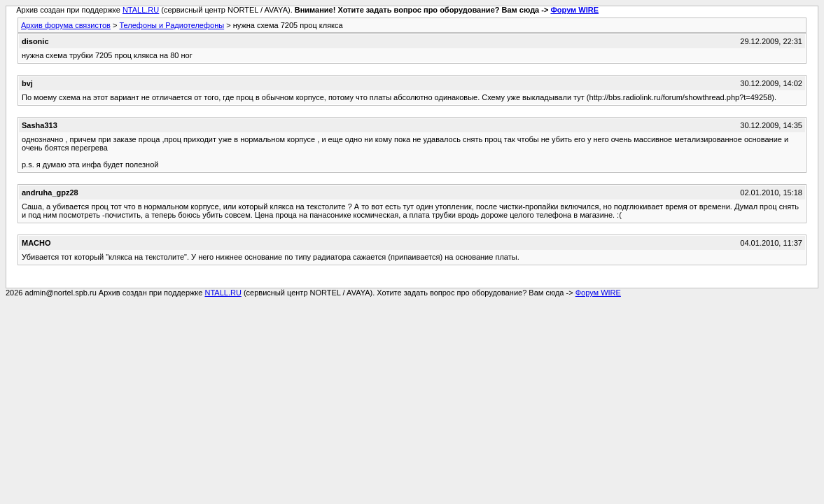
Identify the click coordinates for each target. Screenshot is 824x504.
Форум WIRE (574, 10)
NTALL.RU (141, 10)
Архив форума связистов (66, 25)
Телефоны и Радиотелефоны (172, 25)
